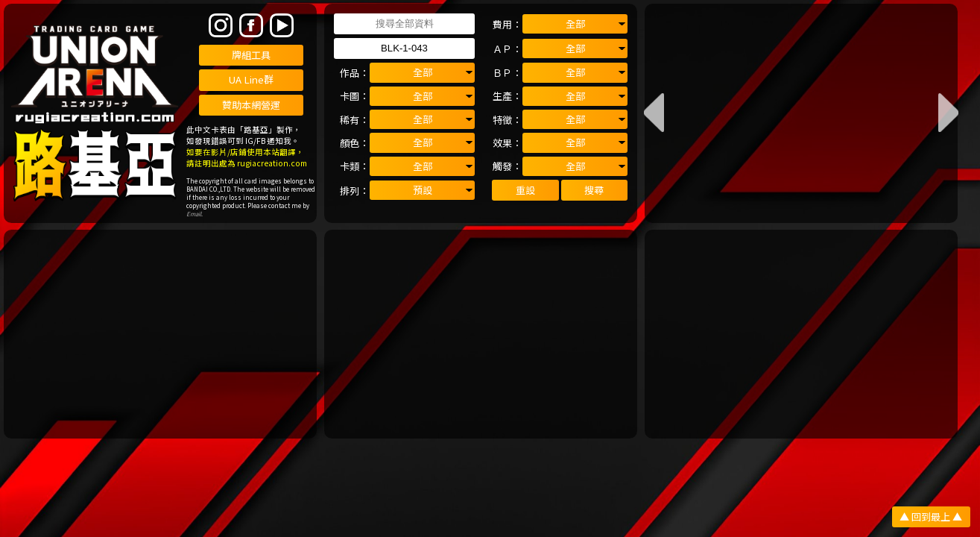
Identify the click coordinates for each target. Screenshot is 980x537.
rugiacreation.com (272, 163)
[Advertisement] (161, 334)
